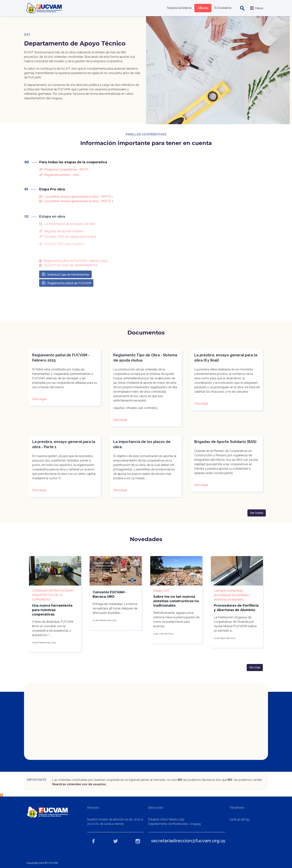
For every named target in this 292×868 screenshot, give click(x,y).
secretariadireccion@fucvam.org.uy (188, 841)
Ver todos (257, 516)
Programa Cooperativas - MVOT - (68, 175)
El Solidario (223, 8)
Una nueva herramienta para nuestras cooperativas (52, 610)
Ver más (255, 667)
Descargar (39, 402)
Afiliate (203, 8)
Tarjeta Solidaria (179, 8)
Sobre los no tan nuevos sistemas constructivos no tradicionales (176, 601)
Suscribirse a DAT (1, 795)
